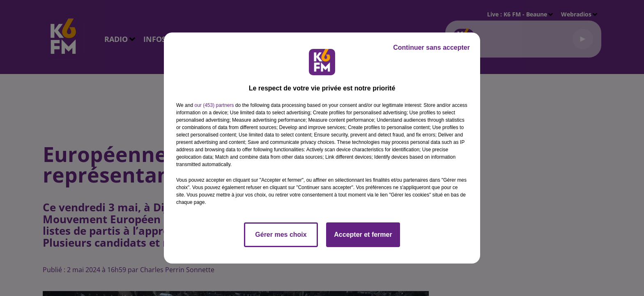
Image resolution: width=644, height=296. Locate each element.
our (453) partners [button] (214, 105)
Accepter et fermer (363, 235)
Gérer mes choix (281, 235)
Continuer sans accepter (431, 47)
